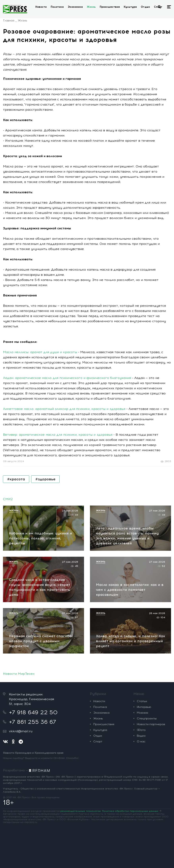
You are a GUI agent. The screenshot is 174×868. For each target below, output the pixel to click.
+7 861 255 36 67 (32, 722)
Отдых (145, 7)
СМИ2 (8, 499)
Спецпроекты (147, 719)
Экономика (75, 7)
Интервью (144, 707)
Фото (141, 730)
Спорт (98, 742)
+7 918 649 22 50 (33, 712)
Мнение (143, 713)
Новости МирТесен (19, 674)
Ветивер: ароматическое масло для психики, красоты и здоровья (58, 435)
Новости (41, 7)
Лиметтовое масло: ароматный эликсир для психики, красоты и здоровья (64, 409)
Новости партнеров (151, 724)
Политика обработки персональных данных (130, 811)
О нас (141, 742)
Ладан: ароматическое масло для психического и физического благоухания (67, 378)
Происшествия (110, 7)
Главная (9, 21)
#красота (16, 479)
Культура (130, 7)
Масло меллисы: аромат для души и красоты (40, 352)
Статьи (142, 701)
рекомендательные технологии (81, 811)
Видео (141, 736)
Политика (57, 7)
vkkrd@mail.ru (21, 731)
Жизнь (91, 7)
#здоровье (45, 479)
